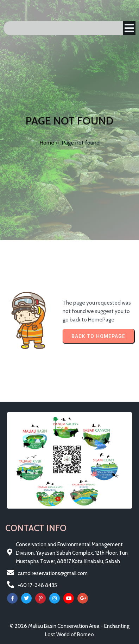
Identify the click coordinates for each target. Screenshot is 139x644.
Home (47, 143)
